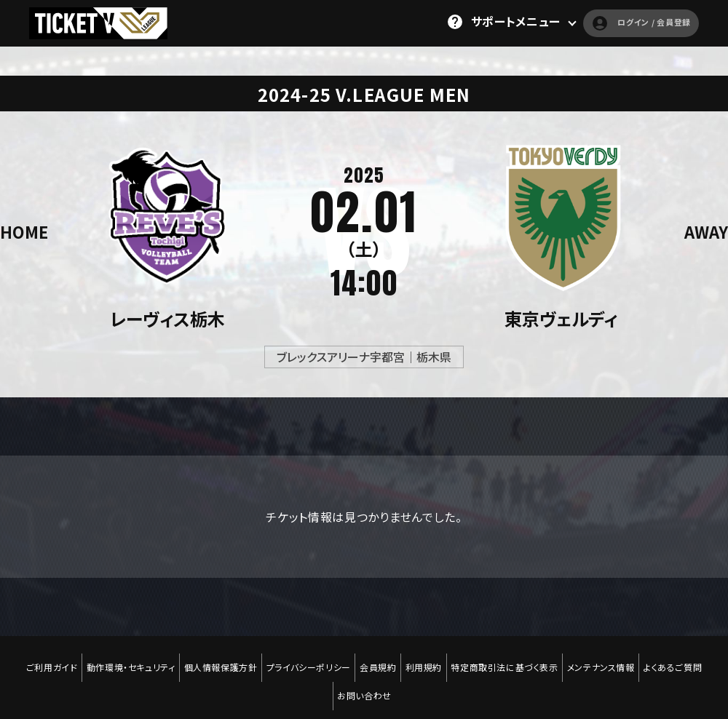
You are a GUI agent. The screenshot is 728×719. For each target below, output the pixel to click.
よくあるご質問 (687, 659)
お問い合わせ (364, 669)
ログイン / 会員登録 (621, 22)
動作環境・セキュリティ (121, 659)
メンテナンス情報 (611, 659)
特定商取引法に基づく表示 (511, 659)
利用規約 (427, 659)
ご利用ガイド (38, 659)
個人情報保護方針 (214, 659)
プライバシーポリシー (305, 659)
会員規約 (378, 659)
